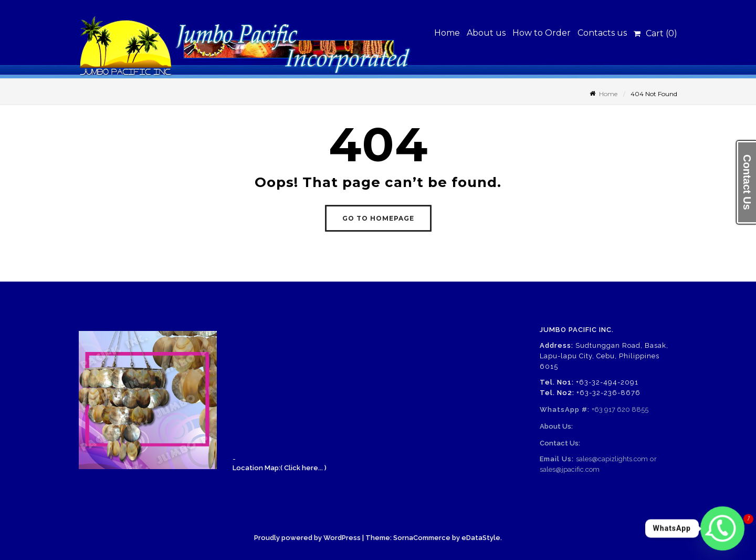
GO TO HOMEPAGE (378, 218)
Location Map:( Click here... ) (280, 468)
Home (447, 33)
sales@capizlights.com (612, 459)
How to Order (542, 33)
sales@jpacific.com (570, 469)
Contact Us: (560, 443)
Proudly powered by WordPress (307, 538)
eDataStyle (481, 538)
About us (486, 33)
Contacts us (602, 33)
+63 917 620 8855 (620, 409)
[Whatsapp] (722, 528)
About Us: (556, 426)
